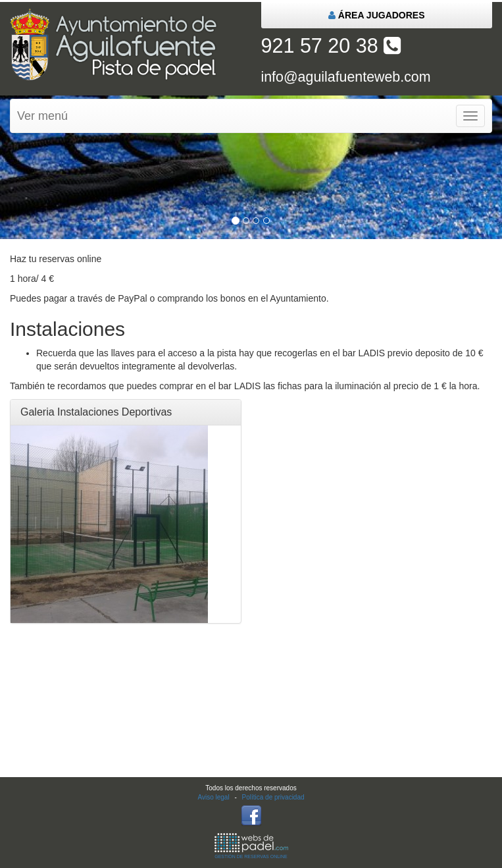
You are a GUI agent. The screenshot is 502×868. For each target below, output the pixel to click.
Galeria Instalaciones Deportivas (96, 412)
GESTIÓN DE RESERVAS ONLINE (251, 846)
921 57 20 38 (331, 45)
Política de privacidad (273, 797)
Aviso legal (213, 797)
